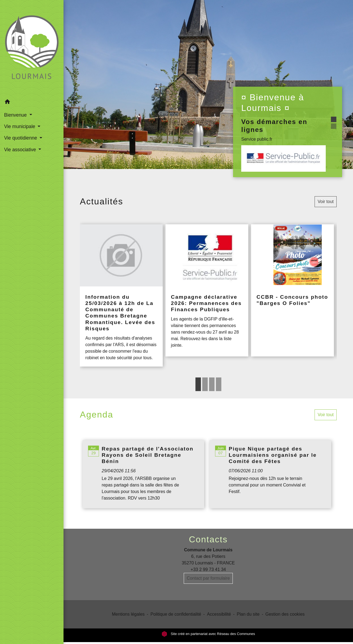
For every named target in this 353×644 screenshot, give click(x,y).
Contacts (208, 539)
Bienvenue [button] (16, 115)
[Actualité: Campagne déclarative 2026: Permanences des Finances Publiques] (207, 290)
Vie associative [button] (21, 150)
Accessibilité (219, 614)
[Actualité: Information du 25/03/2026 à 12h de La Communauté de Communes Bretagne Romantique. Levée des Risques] (121, 295)
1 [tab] (198, 384)
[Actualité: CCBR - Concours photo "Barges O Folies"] (292, 290)
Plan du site (248, 614)
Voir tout (326, 202)
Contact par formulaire (208, 578)
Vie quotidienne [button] (21, 138)
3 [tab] (212, 384)
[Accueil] (32, 48)
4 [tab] (219, 384)
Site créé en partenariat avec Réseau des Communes (208, 634)
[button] (32, 103)
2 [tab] (205, 384)
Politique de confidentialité (176, 614)
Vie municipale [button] (20, 126)
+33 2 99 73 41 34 (208, 569)
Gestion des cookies (285, 614)
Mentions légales (128, 614)
